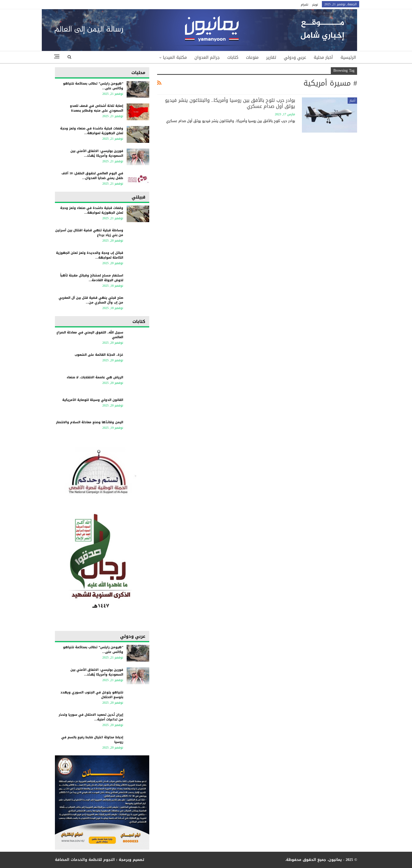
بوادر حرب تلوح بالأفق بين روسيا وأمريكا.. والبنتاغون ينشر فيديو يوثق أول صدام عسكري (230, 103)
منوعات (252, 57)
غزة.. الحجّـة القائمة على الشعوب (99, 355)
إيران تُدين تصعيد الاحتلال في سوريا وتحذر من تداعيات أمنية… (91, 717)
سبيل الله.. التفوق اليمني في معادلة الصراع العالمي (90, 335)
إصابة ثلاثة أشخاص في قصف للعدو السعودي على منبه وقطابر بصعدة (97, 108)
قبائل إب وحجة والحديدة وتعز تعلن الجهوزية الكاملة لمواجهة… (90, 255)
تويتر (315, 5)
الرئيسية (348, 57)
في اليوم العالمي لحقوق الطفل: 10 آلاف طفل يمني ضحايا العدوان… (92, 176)
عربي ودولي (295, 57)
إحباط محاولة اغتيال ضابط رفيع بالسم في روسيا (92, 740)
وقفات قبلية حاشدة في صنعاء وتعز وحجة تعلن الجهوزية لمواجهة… (92, 131)
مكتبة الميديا (175, 57)
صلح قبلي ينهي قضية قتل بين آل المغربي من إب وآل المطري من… (91, 300)
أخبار (352, 101)
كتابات (233, 57)
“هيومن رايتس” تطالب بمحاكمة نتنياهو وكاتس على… (93, 86)
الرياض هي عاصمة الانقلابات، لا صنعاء (95, 377)
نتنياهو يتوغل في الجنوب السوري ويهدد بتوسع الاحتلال (92, 695)
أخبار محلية (323, 57)
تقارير (271, 57)
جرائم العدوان (207, 57)
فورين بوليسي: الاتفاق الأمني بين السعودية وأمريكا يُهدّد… (97, 153)
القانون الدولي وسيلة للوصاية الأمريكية (93, 400)
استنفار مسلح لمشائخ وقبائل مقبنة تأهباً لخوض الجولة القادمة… (92, 278)
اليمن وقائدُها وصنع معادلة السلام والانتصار (90, 422)
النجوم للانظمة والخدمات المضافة (85, 860)
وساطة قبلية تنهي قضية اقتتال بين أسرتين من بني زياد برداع (89, 233)
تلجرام (305, 5)
